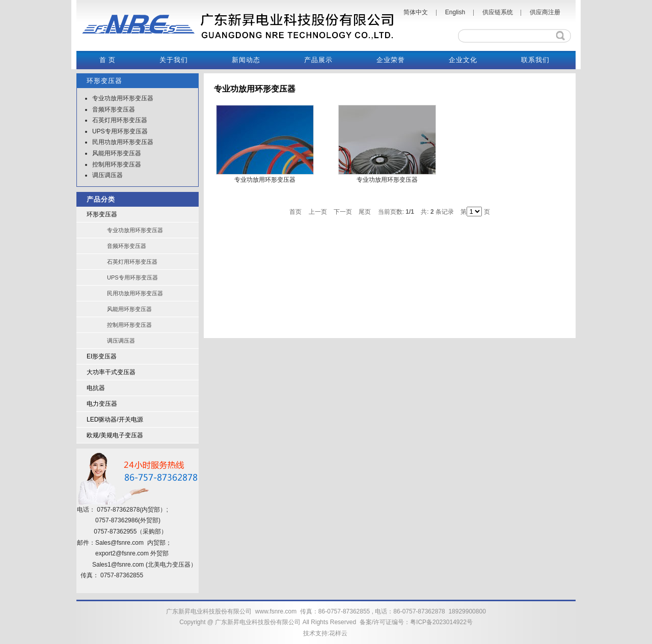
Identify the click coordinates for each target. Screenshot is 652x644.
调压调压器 (107, 175)
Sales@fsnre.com (119, 543)
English (455, 12)
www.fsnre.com (276, 611)
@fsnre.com (132, 553)
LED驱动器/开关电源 (115, 419)
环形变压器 (102, 214)
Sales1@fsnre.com (118, 565)
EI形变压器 (102, 356)
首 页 (107, 60)
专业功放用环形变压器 (123, 98)
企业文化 (463, 60)
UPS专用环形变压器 (120, 131)
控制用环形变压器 (117, 164)
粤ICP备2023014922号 (441, 622)
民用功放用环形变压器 (123, 142)
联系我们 (535, 60)
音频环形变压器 (114, 109)
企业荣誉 (391, 60)
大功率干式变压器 (111, 372)
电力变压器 (102, 404)
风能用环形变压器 (117, 153)
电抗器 (96, 388)
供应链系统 (498, 12)
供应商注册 (545, 12)
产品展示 (318, 60)
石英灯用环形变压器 (120, 120)
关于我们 (174, 60)
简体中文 (416, 12)
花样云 (338, 633)
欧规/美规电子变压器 (115, 435)
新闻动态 (246, 60)
